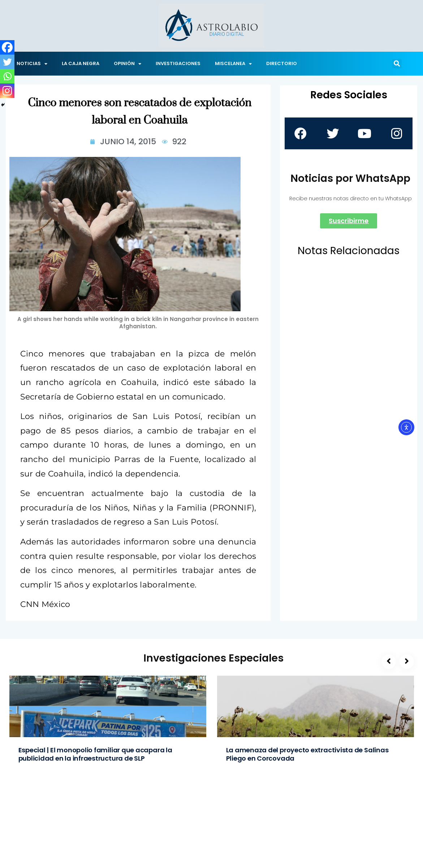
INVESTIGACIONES (178, 63)
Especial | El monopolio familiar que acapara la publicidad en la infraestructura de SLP (95, 754)
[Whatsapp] (7, 76)
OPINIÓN (128, 64)
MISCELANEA (233, 64)
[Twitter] (7, 62)
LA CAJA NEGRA (81, 63)
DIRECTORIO (282, 63)
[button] (397, 64)
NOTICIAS (32, 64)
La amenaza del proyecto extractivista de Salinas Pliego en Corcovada (307, 754)
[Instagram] (7, 91)
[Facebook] (7, 47)
